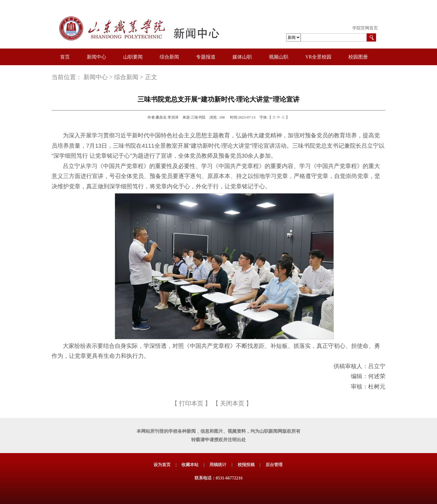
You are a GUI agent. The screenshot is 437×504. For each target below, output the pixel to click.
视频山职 (279, 57)
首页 (65, 57)
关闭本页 (232, 403)
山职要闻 (133, 57)
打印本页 (191, 403)
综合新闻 (169, 57)
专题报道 (206, 57)
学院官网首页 (365, 28)
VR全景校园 (318, 57)
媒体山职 (242, 57)
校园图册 (358, 57)
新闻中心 (97, 57)
